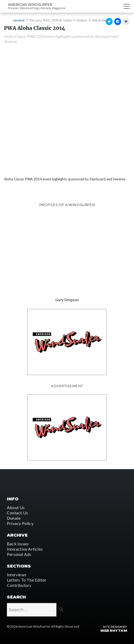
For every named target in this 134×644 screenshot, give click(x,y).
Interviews (17, 575)
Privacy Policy (20, 523)
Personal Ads (19, 554)
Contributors (19, 585)
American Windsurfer (30, 4)
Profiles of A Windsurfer (67, 205)
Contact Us (17, 513)
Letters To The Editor (27, 580)
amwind (19, 20)
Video (68, 20)
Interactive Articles (25, 549)
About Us (16, 507)
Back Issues (18, 544)
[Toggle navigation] (127, 6)
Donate (14, 518)
